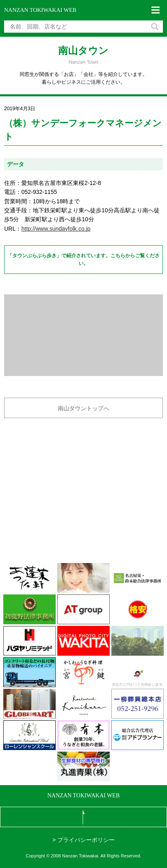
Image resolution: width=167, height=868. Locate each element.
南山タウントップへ (83, 408)
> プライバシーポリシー (83, 840)
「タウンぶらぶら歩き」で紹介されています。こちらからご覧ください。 (83, 259)
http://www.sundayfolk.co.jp (56, 229)
